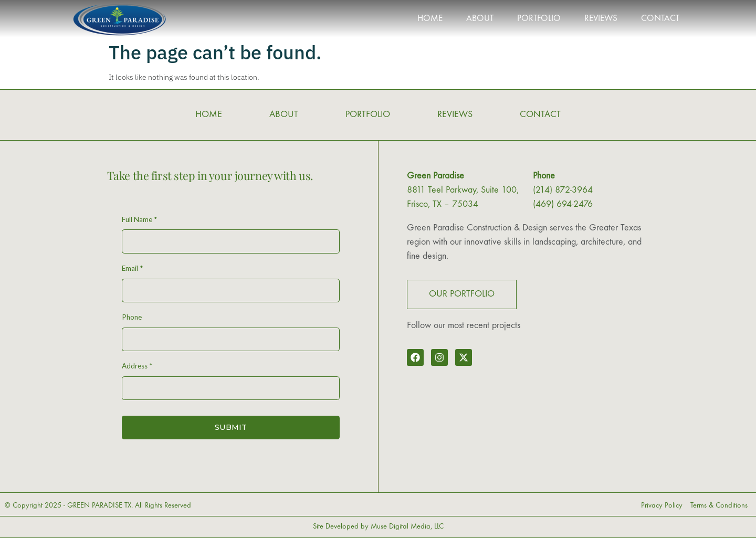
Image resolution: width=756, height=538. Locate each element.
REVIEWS (601, 19)
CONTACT (660, 19)
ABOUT (480, 19)
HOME (430, 19)
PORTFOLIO (539, 19)
